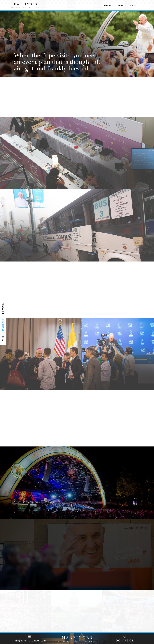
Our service (3, 325)
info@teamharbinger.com (30, 640)
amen (3, 339)
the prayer (3, 309)
